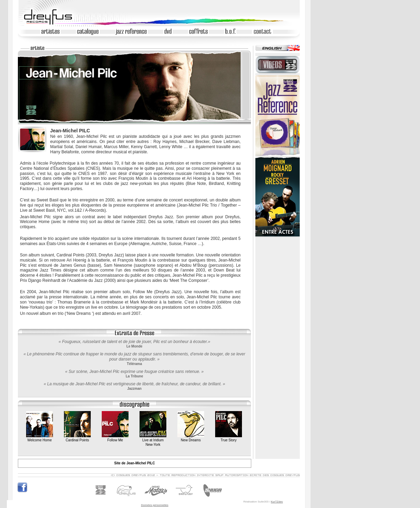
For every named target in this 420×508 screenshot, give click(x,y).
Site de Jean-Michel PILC (134, 463)
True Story (229, 438)
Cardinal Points (77, 438)
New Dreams (191, 438)
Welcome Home (40, 438)
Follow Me (115, 438)
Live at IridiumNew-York (153, 440)
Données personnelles (155, 505)
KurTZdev (277, 502)
